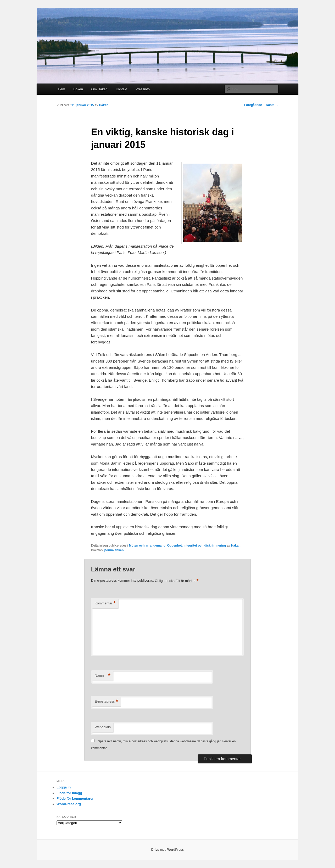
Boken (78, 89)
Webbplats (103, 727)
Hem (61, 89)
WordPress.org (69, 804)
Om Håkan (99, 89)
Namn (103, 676)
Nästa (272, 105)
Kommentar (105, 603)
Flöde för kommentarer (75, 799)
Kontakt (121, 89)
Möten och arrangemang (147, 546)
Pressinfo (143, 89)
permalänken (114, 550)
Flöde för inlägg (69, 793)
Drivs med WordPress (168, 850)
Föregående (251, 105)
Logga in (64, 787)
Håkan (104, 105)
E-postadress (106, 702)
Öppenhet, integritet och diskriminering (197, 546)
